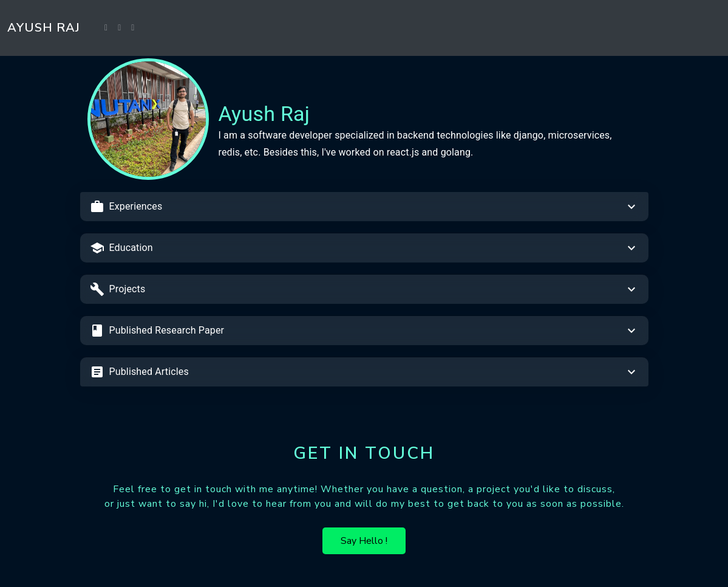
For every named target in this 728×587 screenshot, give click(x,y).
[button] (364, 207)
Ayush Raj (44, 28)
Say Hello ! (364, 541)
